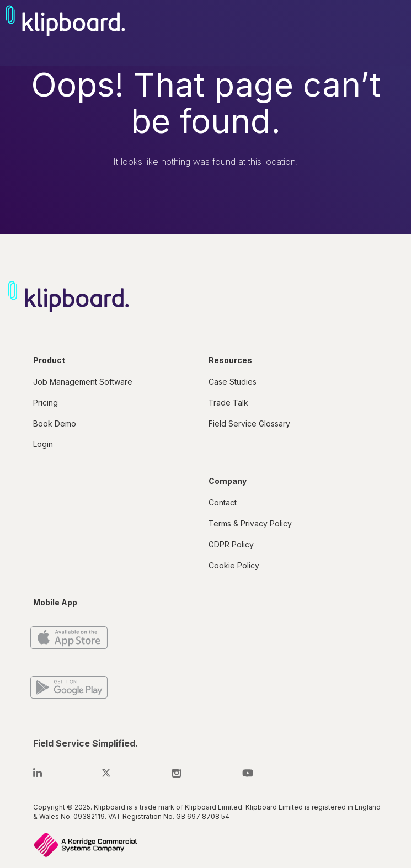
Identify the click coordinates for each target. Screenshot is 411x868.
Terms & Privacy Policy (250, 523)
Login (43, 444)
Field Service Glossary (249, 424)
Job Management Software (83, 382)
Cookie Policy (234, 565)
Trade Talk (228, 403)
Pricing (46, 403)
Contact (223, 502)
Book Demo (55, 424)
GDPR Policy (231, 544)
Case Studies (233, 382)
